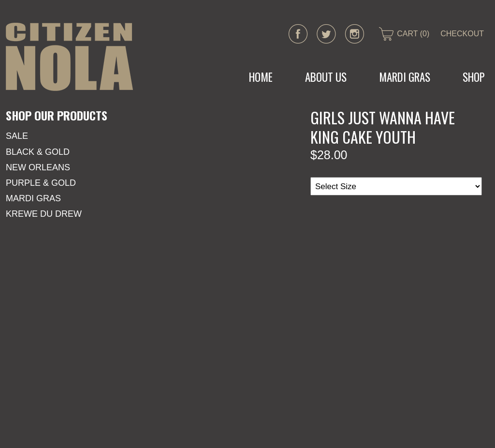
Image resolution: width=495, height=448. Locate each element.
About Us (326, 77)
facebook (298, 34)
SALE (17, 136)
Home (261, 77)
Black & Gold (38, 152)
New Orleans (38, 167)
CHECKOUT (462, 34)
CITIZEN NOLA (69, 57)
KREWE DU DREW (44, 214)
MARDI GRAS (405, 77)
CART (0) (413, 34)
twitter (326, 34)
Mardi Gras (33, 198)
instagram (354, 34)
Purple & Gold (41, 183)
